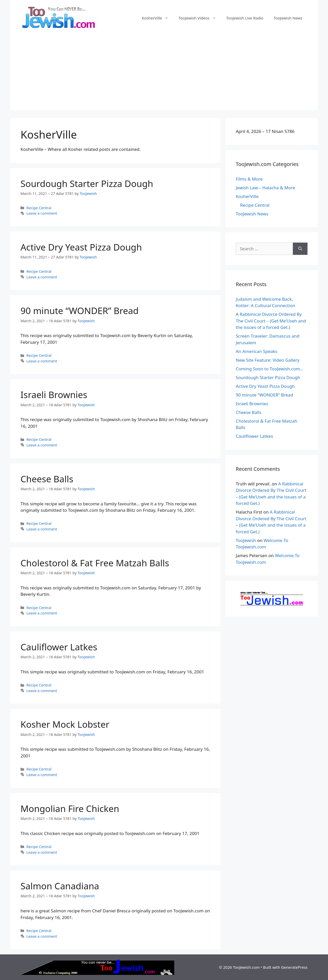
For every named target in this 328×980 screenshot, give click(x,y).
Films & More (249, 179)
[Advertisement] (164, 74)
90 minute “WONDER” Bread (80, 311)
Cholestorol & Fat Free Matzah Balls (95, 563)
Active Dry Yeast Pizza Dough (81, 247)
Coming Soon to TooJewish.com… (270, 369)
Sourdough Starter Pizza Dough (87, 184)
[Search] (300, 249)
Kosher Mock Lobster (65, 724)
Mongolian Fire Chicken (70, 809)
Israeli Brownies (54, 395)
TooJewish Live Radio (245, 18)
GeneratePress (294, 967)
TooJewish (246, 540)
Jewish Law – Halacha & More (265, 188)
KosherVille (158, 18)
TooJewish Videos (200, 18)
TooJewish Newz (288, 18)
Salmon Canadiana (60, 886)
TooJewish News (252, 214)
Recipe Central (39, 208)
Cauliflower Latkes (59, 647)
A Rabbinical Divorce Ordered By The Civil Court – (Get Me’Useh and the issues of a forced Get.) (271, 321)
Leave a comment (42, 213)
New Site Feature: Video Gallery (268, 360)
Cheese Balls (47, 479)
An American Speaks (257, 351)
